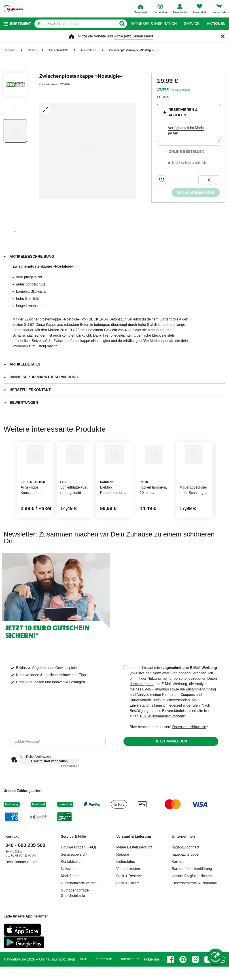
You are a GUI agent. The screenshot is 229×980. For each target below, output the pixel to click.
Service (192, 24)
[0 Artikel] (209, 180)
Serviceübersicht (74, 876)
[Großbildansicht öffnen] (87, 151)
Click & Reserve (129, 897)
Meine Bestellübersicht (134, 869)
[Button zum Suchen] (122, 24)
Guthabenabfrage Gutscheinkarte (75, 914)
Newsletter (69, 890)
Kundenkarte (183, 90)
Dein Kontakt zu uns (21, 884)
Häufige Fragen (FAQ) (78, 869)
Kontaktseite (71, 883)
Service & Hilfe (73, 858)
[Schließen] (223, 36)
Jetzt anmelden (171, 763)
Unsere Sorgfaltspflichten (192, 897)
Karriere (178, 883)
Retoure (123, 876)
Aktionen (216, 24)
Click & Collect (128, 905)
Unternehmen (183, 858)
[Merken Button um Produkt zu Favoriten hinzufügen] (161, 180)
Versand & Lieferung (134, 858)
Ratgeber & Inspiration (154, 24)
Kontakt (12, 858)
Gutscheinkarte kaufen (79, 905)
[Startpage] (13, 9)
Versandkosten (128, 890)
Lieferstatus (126, 883)
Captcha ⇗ (69, 787)
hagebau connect (186, 869)
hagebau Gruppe (185, 876)
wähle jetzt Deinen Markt (133, 36)
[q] (76, 24)
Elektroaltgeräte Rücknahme (194, 905)
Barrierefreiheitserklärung (192, 890)
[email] (58, 763)
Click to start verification (49, 783)
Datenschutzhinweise (189, 748)
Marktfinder (70, 897)
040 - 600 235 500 (25, 867)
